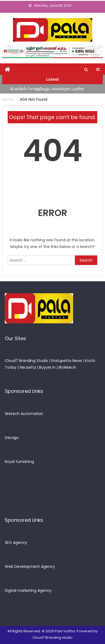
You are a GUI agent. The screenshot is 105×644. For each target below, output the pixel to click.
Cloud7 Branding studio (52, 637)
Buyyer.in (47, 367)
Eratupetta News (67, 361)
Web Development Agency (30, 566)
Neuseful (28, 367)
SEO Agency (16, 543)
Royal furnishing (19, 462)
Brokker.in (67, 367)
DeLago (12, 438)
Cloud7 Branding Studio (26, 361)
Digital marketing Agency (28, 590)
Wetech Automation (24, 414)
